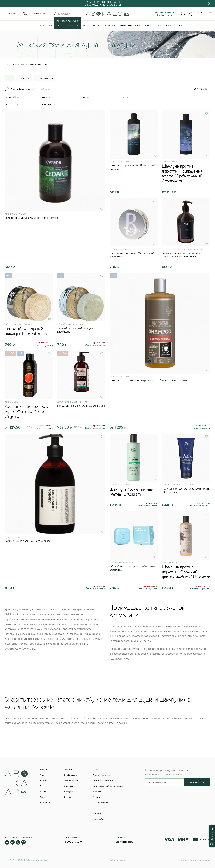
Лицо (42, 26)
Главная (8, 65)
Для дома (110, 26)
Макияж (43, 792)
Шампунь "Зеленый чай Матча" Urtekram (131, 492)
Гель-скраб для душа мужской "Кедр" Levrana (32, 218)
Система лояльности (103, 781)
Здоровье (158, 26)
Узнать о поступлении (43, 345)
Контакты (97, 813)
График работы (164, 15)
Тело (42, 786)
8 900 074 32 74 (37, 14)
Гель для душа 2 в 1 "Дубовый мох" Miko (81, 406)
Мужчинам (96, 26)
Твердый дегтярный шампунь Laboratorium (26, 331)
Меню (10, 14)
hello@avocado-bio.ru (164, 12)
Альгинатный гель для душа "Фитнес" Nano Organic (27, 411)
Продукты (171, 26)
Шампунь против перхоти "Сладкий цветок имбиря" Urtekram (186, 572)
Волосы (53, 26)
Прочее (183, 26)
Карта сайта (98, 819)
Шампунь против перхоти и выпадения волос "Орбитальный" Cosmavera (183, 173)
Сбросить (46, 89)
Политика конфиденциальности (195, 860)
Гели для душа (45, 78)
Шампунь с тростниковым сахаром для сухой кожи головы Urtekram (149, 380)
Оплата (96, 797)
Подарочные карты (102, 775)
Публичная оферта (118, 860)
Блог (95, 808)
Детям (83, 26)
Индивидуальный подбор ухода (108, 786)
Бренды (33, 26)
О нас (96, 770)
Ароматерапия (143, 26)
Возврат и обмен (101, 802)
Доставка (97, 792)
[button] (212, 836)
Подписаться (197, 782)
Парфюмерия (125, 26)
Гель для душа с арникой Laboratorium (27, 541)
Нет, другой (73, 25)
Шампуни (24, 78)
